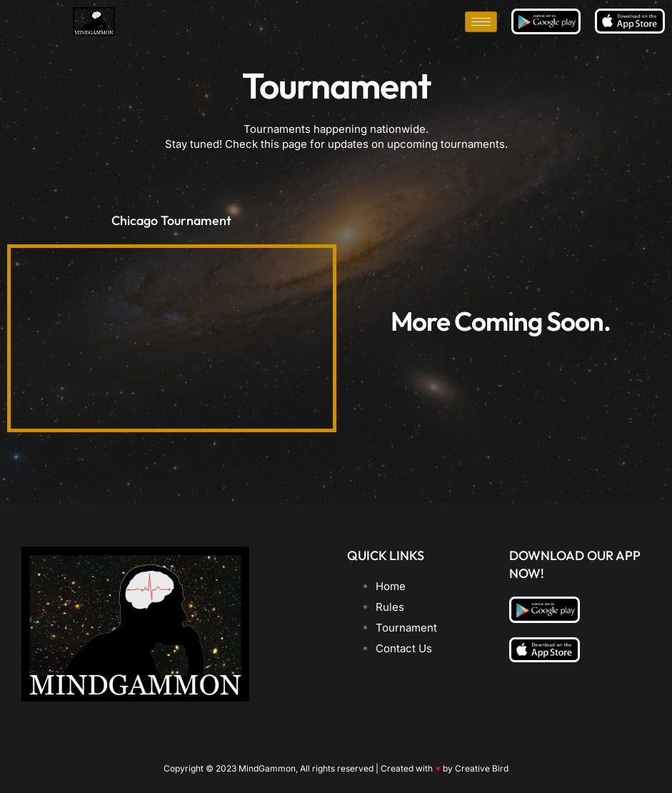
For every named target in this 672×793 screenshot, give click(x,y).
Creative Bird (482, 768)
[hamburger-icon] (481, 22)
